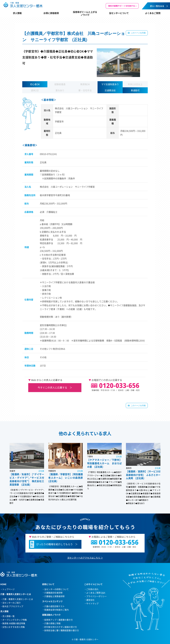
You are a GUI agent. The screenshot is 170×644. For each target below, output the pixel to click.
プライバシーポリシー (96, 596)
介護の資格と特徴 (52, 623)
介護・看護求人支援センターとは (18, 599)
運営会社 (90, 600)
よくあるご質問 (153, 13)
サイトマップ (92, 603)
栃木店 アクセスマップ (13, 606)
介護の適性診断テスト (54, 606)
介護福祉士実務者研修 (54, 596)
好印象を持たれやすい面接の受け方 (61, 627)
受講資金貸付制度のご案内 (56, 610)
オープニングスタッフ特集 (15, 620)
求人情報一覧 (8, 616)
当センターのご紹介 (12, 603)
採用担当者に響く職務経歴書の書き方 (62, 630)
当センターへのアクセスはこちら (84, 558)
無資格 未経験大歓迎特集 (14, 623)
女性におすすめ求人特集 (14, 627)
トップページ (8, 589)
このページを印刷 (138, 33)
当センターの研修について (56, 589)
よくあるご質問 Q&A (96, 593)
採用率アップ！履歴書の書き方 (58, 620)
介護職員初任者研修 (53, 593)
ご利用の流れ (92, 589)
